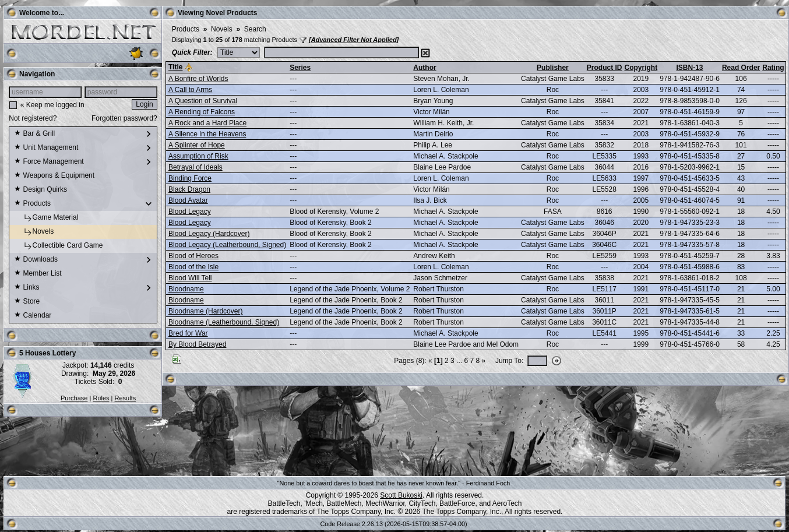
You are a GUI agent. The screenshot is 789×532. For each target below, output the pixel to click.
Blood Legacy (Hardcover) (209, 234)
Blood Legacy (190, 212)
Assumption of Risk (198, 156)
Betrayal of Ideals (196, 167)
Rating (773, 68)
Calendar (33, 316)
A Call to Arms (190, 90)
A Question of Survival (203, 101)
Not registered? (33, 118)
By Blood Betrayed (197, 344)
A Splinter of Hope (197, 145)
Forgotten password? (124, 118)
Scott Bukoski (401, 495)
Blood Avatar (188, 200)
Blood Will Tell (190, 278)
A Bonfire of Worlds (198, 79)
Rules (101, 398)
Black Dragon (189, 189)
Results (126, 398)
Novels (34, 232)
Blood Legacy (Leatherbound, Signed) (227, 245)
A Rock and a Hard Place (207, 123)
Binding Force (190, 178)
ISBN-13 (690, 68)
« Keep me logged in (52, 105)
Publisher (553, 68)
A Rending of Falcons (202, 112)
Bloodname (186, 289)
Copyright (641, 68)
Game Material (46, 218)
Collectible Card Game (58, 246)
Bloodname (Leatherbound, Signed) (224, 322)
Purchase (74, 398)
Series (300, 68)
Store (27, 302)
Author (425, 68)
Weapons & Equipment (54, 176)
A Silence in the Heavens (207, 134)
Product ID (605, 68)
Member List (38, 274)
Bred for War (188, 333)
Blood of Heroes (193, 256)
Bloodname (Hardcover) (205, 311)
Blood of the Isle (193, 267)
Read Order (741, 68)
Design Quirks (40, 190)
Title (175, 67)
